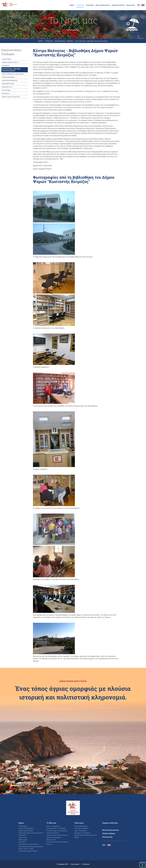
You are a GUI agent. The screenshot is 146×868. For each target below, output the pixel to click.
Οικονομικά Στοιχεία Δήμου (29, 844)
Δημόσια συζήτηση (118, 5)
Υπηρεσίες (22, 835)
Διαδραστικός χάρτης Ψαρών (57, 835)
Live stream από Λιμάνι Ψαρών (57, 842)
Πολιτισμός (90, 5)
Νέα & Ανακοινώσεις (103, 5)
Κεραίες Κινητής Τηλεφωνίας (11, 97)
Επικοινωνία (131, 5)
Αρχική (40, 41)
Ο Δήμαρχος (23, 826)
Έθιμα (77, 837)
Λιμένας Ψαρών (7, 59)
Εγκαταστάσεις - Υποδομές (64, 41)
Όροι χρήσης (75, 864)
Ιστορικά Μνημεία (81, 826)
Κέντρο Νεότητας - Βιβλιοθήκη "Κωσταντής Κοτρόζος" (11, 70)
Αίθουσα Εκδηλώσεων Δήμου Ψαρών (13, 74)
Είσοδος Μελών (109, 833)
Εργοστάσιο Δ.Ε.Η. (7, 87)
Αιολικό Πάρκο (6, 90)
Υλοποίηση (86, 864)
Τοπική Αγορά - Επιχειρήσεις (57, 831)
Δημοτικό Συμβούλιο (26, 828)
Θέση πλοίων (51, 840)
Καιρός (49, 844)
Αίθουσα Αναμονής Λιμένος (10, 62)
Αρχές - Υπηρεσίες (53, 826)
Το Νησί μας (80, 5)
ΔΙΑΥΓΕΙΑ (22, 842)
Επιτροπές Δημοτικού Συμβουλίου (31, 833)
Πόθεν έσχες (23, 840)
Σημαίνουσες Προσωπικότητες (86, 835)
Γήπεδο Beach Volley (8, 84)
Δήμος (72, 5)
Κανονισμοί (23, 837)
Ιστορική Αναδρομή (81, 828)
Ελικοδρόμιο (6, 66)
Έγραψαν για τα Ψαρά (82, 833)
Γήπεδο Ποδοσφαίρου (8, 77)
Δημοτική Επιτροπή (26, 831)
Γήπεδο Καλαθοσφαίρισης (10, 80)
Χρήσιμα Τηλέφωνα (54, 837)
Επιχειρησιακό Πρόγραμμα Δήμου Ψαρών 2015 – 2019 (31, 848)
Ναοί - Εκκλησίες (81, 831)
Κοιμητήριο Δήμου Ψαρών (28, 851)
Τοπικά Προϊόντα (53, 833)
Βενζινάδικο (6, 93)
